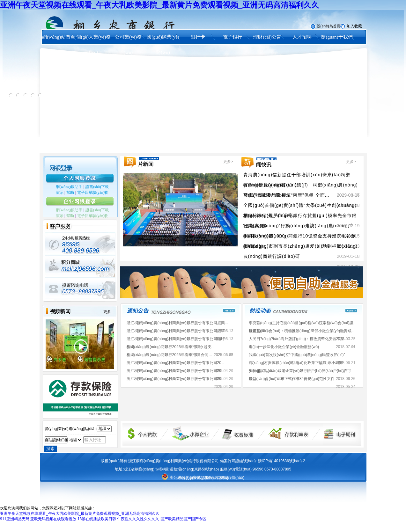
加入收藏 (354, 26)
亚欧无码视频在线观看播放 (53, 519)
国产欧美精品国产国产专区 (183, 519)
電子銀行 (233, 37)
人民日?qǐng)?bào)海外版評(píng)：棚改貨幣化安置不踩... (298, 339)
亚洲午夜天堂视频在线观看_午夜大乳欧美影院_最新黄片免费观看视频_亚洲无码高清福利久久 (159, 5)
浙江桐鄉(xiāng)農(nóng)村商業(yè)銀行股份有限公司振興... (177, 323)
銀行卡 (198, 37)
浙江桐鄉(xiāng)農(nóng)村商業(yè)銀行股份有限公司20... (176, 363)
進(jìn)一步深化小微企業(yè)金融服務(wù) (284, 347)
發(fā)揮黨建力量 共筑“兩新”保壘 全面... (287, 195)
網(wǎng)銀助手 (69, 187)
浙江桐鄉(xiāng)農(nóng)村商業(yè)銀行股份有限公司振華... (177, 331)
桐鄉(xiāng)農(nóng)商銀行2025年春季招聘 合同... (169, 355)
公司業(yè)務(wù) (128, 45)
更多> (228, 162)
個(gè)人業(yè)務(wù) (93, 45)
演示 (60, 193)
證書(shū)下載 (97, 187)
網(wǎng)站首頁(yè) (59, 45)
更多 (107, 312)
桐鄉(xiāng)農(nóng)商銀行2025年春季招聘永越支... (171, 347)
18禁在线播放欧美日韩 (97, 519)
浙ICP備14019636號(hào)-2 (282, 461)
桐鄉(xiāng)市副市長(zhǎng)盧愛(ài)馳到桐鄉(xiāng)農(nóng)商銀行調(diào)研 (301, 251)
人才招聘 (302, 37)
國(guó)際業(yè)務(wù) (163, 45)
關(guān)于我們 (337, 37)
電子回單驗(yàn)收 (93, 193)
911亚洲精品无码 (15, 519)
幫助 (70, 193)
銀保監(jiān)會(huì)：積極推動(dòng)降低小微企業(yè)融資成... (302, 331)
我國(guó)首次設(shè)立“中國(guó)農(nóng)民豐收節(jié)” (297, 355)
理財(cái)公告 (267, 37)
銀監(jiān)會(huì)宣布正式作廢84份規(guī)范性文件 (292, 379)
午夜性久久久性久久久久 (138, 519)
